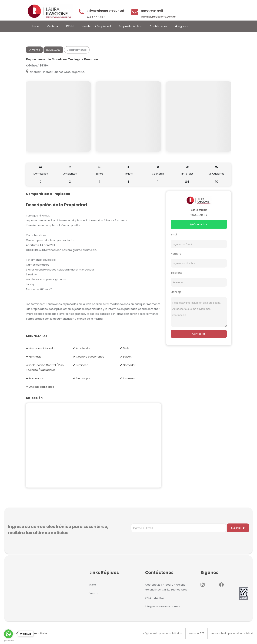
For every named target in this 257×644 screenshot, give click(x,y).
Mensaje (176, 292)
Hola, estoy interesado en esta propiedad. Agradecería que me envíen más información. (199, 312)
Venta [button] (51, 26)
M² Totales (187, 175)
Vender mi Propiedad (96, 26)
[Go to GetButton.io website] (8, 640)
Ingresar (182, 26)
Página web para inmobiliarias (162, 633)
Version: (196, 633)
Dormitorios (41, 175)
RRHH (70, 26)
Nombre (176, 254)
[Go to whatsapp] (8, 634)
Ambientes (70, 175)
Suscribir (238, 528)
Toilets (129, 175)
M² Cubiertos (216, 175)
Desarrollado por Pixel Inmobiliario (233, 633)
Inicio (36, 26)
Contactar (199, 224)
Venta (94, 593)
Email (174, 234)
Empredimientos (130, 26)
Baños (99, 175)
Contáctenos (158, 26)
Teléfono (177, 273)
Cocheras (158, 175)
